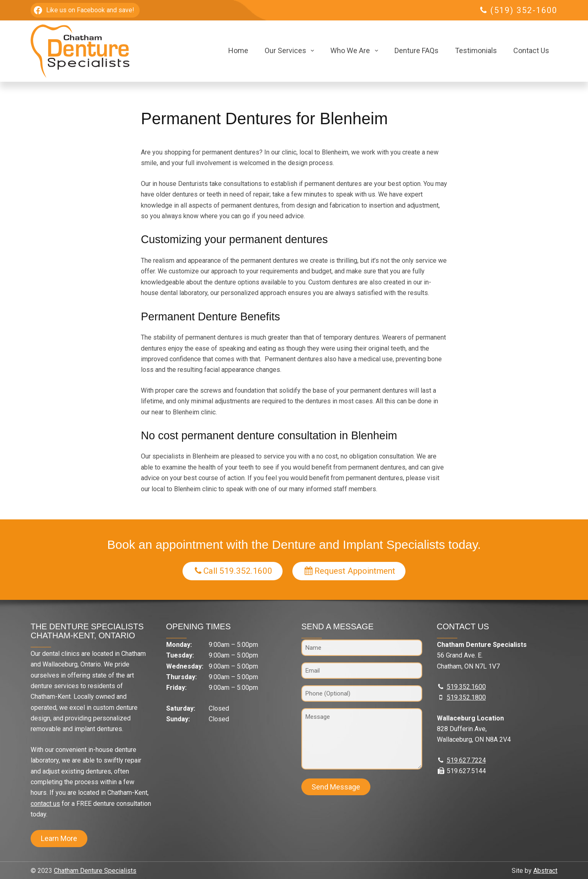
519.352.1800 (466, 697)
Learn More (59, 838)
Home (238, 50)
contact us (45, 804)
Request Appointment (351, 571)
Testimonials (476, 50)
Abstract (545, 871)
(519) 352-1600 (524, 10)
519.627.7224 (466, 760)
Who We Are (356, 51)
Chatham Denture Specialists (95, 871)
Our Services (291, 51)
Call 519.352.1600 (233, 571)
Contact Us (531, 50)
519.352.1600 (466, 687)
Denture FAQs (416, 50)
